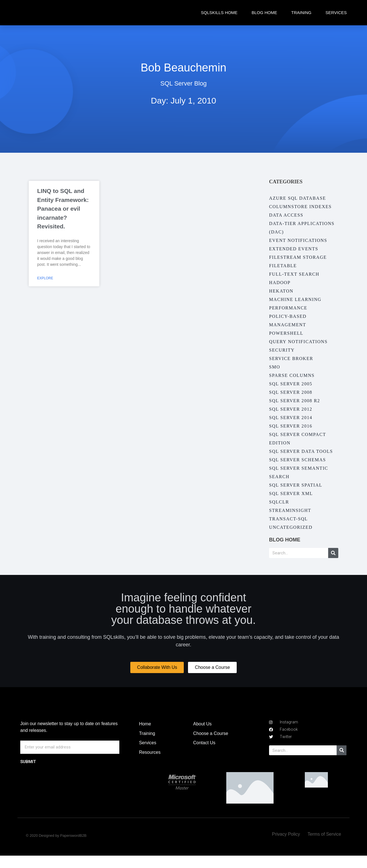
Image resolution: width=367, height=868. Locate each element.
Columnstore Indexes (300, 207)
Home (145, 736)
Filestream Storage (298, 257)
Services (336, 13)
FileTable (283, 266)
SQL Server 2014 (291, 418)
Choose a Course (211, 746)
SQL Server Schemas (297, 460)
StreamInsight (290, 510)
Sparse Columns (292, 375)
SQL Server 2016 (291, 426)
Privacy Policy (286, 846)
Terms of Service (324, 846)
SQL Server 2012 (291, 409)
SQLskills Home (219, 13)
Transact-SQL (288, 519)
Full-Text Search (294, 274)
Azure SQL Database (297, 198)
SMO (275, 367)
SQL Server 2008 (291, 392)
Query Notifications (298, 342)
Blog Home (264, 13)
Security (282, 350)
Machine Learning (295, 299)
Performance (288, 308)
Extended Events (294, 249)
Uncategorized (291, 527)
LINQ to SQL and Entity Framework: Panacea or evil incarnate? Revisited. (63, 209)
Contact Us (204, 755)
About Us (202, 736)
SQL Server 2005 (291, 384)
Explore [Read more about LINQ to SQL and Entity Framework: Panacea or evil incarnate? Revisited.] (45, 278)
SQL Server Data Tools (301, 451)
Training (301, 13)
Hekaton (281, 291)
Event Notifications (298, 240)
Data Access (286, 215)
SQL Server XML (291, 493)
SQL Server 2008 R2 (295, 401)
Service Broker (291, 358)
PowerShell (286, 333)
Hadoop (280, 283)
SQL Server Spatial (296, 485)
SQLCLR (279, 502)
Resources (150, 765)
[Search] (333, 553)
